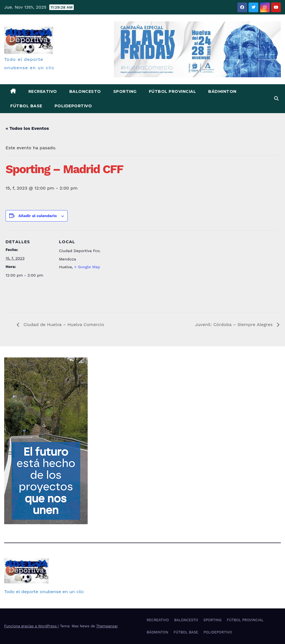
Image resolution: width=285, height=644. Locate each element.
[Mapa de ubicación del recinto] (142, 269)
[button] (276, 99)
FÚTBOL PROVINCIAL (173, 91)
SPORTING (125, 91)
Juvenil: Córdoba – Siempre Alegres (235, 325)
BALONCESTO (85, 91)
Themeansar (107, 626)
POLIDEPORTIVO (73, 106)
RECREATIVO (43, 91)
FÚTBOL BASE (26, 106)
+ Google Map (87, 267)
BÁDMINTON (222, 91)
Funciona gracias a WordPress (31, 626)
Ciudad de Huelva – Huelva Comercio (63, 325)
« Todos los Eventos (27, 128)
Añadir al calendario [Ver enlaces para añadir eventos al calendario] (38, 216)
